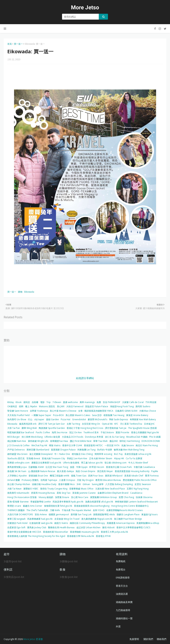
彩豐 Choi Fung (126, 497)
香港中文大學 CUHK (72, 445)
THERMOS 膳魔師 (16, 510)
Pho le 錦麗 (155, 437)
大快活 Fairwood (75, 406)
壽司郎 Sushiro (143, 406)
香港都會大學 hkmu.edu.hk (81, 536)
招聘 (21, 406)
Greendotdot (79, 419)
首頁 (10, 44)
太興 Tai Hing (73, 424)
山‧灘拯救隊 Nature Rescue (42, 471)
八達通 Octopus (67, 480)
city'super (39, 419)
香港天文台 (122, 586)
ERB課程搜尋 (123, 578)
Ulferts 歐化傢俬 (71, 463)
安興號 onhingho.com (18, 463)
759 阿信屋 (151, 402)
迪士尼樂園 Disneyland (41, 454)
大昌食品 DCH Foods (73, 437)
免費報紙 (121, 561)
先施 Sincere (128, 445)
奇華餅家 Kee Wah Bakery (143, 419)
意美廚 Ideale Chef (134, 476)
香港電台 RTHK (103, 536)
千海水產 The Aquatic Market (76, 510)
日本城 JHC (149, 424)
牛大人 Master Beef (138, 463)
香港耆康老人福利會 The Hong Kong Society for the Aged (36, 536)
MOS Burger (14, 437)
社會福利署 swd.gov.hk (41, 523)
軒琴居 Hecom (97, 467)
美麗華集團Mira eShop (148, 523)
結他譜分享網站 (85, 378)
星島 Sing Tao (64, 493)
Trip (49, 402)
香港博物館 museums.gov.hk (84, 532)
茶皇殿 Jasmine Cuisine (84, 493)
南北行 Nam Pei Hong (147, 445)
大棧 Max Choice (148, 411)
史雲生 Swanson (143, 484)
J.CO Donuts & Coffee (18, 445)
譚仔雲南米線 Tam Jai (116, 428)
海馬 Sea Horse (60, 432)
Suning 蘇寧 (98, 484)
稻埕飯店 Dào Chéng (82, 454)
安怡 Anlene (41, 514)
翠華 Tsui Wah (100, 441)
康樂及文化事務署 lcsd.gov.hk (46, 463)
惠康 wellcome (70, 402)
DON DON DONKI (151, 441)
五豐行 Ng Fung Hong (138, 489)
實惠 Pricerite (122, 432)
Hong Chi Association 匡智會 (22, 497)
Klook (19, 402)
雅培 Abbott (108, 527)
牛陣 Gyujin (82, 467)
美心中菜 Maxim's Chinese (63, 411)
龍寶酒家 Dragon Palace (63, 450)
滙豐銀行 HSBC (31, 489)
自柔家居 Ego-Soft (16, 527)
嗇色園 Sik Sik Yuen (17, 471)
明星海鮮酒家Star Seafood (21, 432)
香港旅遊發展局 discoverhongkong (92, 506)
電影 (42, 402)
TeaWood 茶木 (91, 432)
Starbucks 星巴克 (16, 458)
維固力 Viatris (61, 523)
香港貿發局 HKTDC (93, 445)
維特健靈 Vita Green (17, 454)
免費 (99, 402)
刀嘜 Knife (55, 510)
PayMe (155, 471)
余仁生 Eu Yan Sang (115, 437)
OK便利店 (12, 406)
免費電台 (121, 569)
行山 (30, 419)
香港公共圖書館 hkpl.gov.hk (145, 432)
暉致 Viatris (55, 445)
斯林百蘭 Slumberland (38, 450)
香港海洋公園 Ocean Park (119, 467)
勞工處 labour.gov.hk (92, 463)
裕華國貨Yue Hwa (59, 441)
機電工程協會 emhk (59, 476)
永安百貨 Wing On (91, 424)
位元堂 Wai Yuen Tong (57, 467)
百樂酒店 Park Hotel (17, 523)
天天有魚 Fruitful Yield (18, 415)
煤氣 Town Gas (79, 476)
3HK (79, 484)
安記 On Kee (75, 432)
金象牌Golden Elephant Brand (113, 493)
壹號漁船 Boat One (38, 476)
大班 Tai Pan (14, 428)
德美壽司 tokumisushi (18, 493)
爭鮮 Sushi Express (119, 419)
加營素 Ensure (62, 497)
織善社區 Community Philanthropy (87, 523)
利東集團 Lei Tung (86, 450)
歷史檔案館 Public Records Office (140, 480)
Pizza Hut (66, 419)
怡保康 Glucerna (144, 497)
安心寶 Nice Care (80, 497)
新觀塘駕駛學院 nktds (104, 514)
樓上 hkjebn (31, 406)
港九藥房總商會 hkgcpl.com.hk (97, 519)
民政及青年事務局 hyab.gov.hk (68, 502)
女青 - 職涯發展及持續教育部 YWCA (96, 411)
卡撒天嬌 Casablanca (144, 467)
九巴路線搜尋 (123, 610)
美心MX (61, 406)
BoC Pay (118, 454)
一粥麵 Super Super (41, 415)
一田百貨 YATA (112, 445)
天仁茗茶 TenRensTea (131, 424)
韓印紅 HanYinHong (130, 441)
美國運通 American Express (121, 523)
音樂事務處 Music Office (81, 489)
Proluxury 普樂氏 (30, 480)
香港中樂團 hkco (66, 484)
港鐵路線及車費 (124, 602)
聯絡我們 (162, 639)
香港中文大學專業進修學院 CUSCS (133, 527)
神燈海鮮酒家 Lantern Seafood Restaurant (136, 502)
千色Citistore (107, 432)
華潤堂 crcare (14, 506)
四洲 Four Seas (96, 476)
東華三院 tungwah (16, 519)
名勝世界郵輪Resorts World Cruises (124, 510)
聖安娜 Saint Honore (18, 411)
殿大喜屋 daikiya (65, 471)
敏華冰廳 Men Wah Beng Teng (129, 450)
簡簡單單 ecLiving (103, 454)
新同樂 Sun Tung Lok (81, 514)
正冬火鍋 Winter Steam (101, 458)
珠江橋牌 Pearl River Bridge (128, 519)
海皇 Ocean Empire (85, 471)
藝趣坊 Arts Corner (33, 506)
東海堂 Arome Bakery (137, 415)
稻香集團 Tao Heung (114, 415)
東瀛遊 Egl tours (149, 514)
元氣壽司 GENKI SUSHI (126, 411)
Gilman (86, 484)
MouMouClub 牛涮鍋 (137, 437)
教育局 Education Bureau (108, 480)
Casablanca (136, 493)
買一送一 (18, 44)
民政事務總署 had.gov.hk (40, 519)
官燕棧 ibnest (33, 458)
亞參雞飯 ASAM (36, 467)
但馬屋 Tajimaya (49, 480)
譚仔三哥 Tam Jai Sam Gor (52, 424)
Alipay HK (119, 458)
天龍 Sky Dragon (85, 480)
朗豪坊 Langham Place (128, 514)
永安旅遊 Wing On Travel (67, 519)
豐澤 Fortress (152, 476)
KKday (11, 402)
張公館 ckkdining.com (115, 463)
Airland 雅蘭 (14, 480)
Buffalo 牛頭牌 (105, 450)
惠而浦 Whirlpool (114, 476)
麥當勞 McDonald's (97, 419)
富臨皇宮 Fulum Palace (97, 406)
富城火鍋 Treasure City (53, 458)
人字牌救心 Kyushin (17, 476)
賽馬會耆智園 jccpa (17, 467)
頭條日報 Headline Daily (44, 484)
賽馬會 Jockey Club (37, 527)
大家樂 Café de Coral (133, 402)
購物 (20, 292)
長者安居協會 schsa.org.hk (138, 454)
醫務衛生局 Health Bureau (61, 527)
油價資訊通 (122, 594)
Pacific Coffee (43, 432)
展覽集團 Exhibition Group (104, 497)
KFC (116, 424)
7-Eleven (57, 402)
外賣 (118, 626)
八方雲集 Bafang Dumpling (119, 484)
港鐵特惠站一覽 (124, 618)
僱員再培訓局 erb (28, 424)
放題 (72, 467)
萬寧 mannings (87, 402)
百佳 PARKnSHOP (112, 402)
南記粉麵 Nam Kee (17, 441)
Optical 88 (107, 424)
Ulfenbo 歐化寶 (52, 437)
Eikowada (29, 292)
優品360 (114, 441)
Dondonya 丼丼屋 (94, 437)
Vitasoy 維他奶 (46, 497)
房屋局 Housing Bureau (43, 493)
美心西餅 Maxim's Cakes (78, 415)
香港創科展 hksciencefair (56, 532)
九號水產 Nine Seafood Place (110, 489)
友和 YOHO (99, 510)
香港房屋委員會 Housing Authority (132, 471)
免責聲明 (134, 639)
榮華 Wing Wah (29, 428)
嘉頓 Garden (53, 419)
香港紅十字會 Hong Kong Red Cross (85, 428)
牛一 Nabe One (62, 454)
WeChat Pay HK (39, 445)
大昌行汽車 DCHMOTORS (20, 514)
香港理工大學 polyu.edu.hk (114, 532)
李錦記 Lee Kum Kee (77, 458)
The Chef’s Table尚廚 (37, 510)
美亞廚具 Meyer (105, 471)
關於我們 (148, 639)
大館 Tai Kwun (14, 489)
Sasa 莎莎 (97, 415)
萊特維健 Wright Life (38, 441)
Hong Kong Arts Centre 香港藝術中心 (130, 506)
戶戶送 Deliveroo (16, 450)
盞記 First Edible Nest (81, 441)
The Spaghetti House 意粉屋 (142, 428)
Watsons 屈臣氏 (47, 406)
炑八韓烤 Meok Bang (32, 437)
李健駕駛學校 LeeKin (41, 502)
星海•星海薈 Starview (18, 502)
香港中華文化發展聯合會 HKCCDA (24, 532)
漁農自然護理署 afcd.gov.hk (99, 502)
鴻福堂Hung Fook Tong (122, 406)
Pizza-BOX (58, 415)
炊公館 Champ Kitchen (19, 484)
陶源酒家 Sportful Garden (52, 428)
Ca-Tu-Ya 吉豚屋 (134, 458)
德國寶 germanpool (59, 514)
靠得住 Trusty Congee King (54, 489)
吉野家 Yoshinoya (39, 411)
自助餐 (35, 402)
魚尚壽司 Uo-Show (17, 419)
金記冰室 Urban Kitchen (88, 527)
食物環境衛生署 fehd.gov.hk (58, 506)
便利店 (27, 402)
